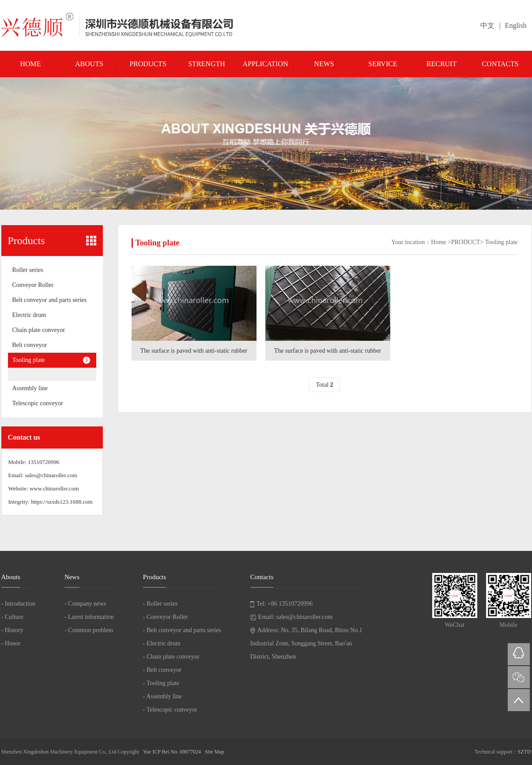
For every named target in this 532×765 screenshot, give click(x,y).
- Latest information (89, 617)
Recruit (441, 64)
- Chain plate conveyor (171, 657)
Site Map (215, 752)
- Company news (85, 604)
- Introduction (18, 604)
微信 (519, 677)
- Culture (12, 617)
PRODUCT (466, 242)
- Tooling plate (161, 683)
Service (383, 64)
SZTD (524, 752)
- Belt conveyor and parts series (182, 630)
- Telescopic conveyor (170, 710)
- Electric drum (162, 643)
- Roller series (160, 604)
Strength (207, 64)
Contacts (500, 64)
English (516, 25)
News (324, 64)
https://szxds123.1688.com (62, 502)
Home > (441, 242)
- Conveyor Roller (166, 617)
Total (324, 385)
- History (12, 630)
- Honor (11, 643)
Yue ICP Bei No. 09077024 (172, 752)
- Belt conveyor (162, 670)
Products (148, 64)
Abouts (89, 64)
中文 (487, 25)
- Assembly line (162, 696)
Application (265, 64)
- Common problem (89, 630)
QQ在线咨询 (519, 654)
